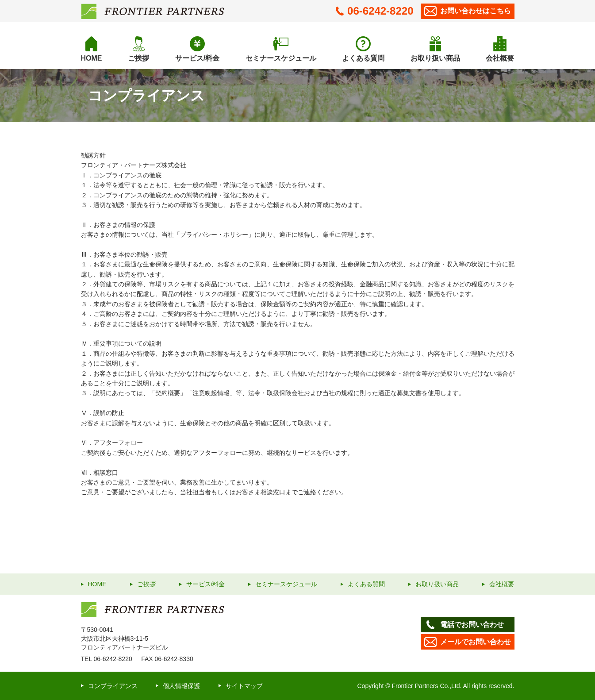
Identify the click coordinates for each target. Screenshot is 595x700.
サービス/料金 (197, 58)
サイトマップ (244, 686)
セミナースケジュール (281, 58)
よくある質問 (363, 58)
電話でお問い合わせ (464, 625)
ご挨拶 (138, 58)
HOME (92, 58)
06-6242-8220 (374, 11)
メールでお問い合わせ (468, 642)
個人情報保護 (181, 686)
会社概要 (500, 58)
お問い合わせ (468, 11)
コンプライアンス (113, 686)
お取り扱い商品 (435, 58)
